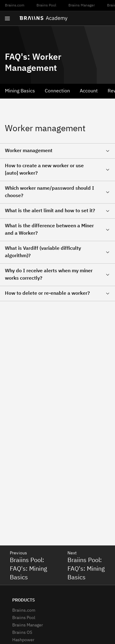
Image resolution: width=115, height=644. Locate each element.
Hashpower (23, 640)
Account (89, 91)
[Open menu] (7, 18)
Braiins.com (15, 6)
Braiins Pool (46, 6)
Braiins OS (22, 633)
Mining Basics (20, 91)
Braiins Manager (82, 6)
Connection (57, 91)
